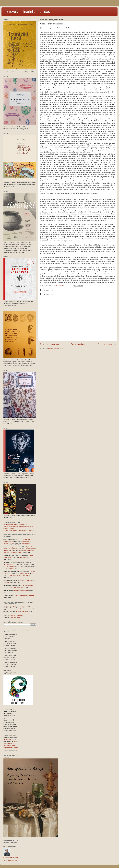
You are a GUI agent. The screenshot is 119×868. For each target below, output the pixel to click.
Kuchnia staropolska (17, 615)
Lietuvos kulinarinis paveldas (27, 12)
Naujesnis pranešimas (49, 344)
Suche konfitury (24, 573)
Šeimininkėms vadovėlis (22, 591)
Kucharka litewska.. (9, 565)
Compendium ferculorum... (25, 608)
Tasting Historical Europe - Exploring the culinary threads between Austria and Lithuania (11, 745)
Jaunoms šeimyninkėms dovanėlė (24, 596)
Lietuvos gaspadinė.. (28, 585)
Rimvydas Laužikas (12, 858)
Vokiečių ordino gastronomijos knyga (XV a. (16, 606)
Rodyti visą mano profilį (10, 860)
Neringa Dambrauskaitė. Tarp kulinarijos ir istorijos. (19, 530)
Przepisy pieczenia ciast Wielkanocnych (19, 575)
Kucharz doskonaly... (22, 612)
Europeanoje (7, 740)
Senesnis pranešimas (107, 344)
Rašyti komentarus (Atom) (56, 348)
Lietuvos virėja (10, 566)
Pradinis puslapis (78, 344)
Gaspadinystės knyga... (18, 587)
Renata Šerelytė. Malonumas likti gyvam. (16, 524)
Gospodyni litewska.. (26, 558)
